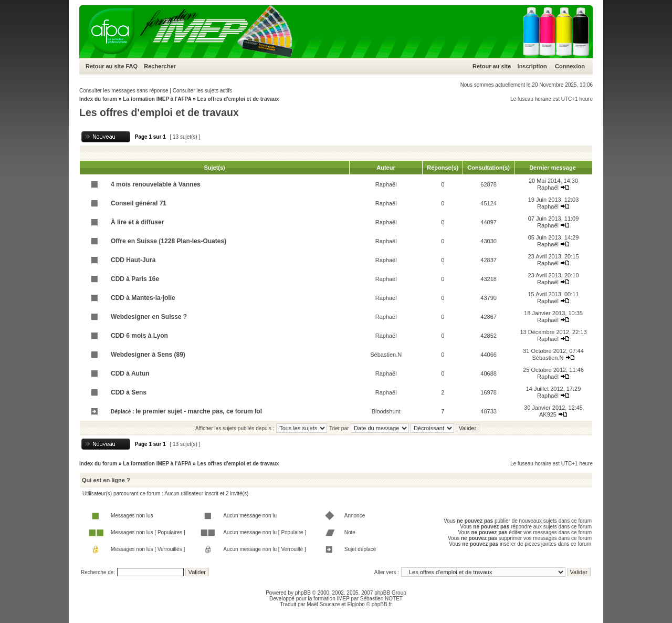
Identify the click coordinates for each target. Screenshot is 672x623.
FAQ (132, 66)
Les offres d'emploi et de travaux (238, 99)
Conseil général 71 (139, 203)
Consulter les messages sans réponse (124, 91)
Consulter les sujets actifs (202, 91)
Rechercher (160, 66)
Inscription (532, 66)
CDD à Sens (129, 392)
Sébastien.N (386, 355)
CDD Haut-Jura (133, 260)
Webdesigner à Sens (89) (148, 355)
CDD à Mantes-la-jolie (143, 298)
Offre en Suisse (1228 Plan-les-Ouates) (169, 241)
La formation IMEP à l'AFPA (157, 99)
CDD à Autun (130, 373)
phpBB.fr (382, 604)
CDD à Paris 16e (135, 279)
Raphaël (386, 184)
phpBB (303, 593)
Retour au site (105, 66)
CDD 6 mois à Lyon (139, 336)
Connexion (570, 66)
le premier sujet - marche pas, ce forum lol (199, 411)
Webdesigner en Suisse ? (149, 317)
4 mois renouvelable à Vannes (156, 184)
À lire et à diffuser (137, 222)
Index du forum (98, 99)
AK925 (548, 414)
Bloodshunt (386, 411)
